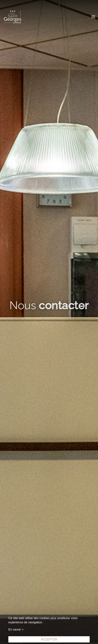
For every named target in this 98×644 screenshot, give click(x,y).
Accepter (49, 639)
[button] (93, 17)
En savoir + (16, 630)
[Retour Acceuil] (12, 17)
